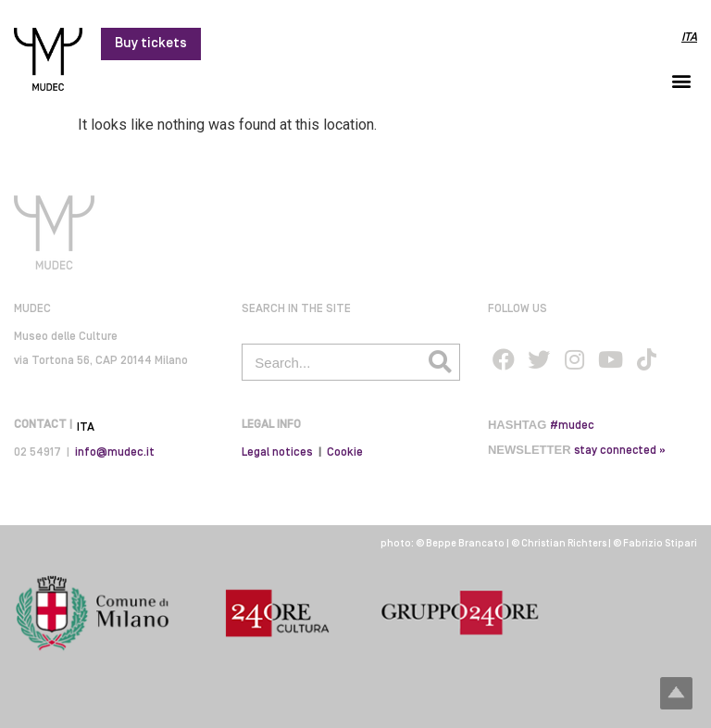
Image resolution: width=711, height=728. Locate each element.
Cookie (345, 452)
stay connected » (620, 451)
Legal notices (277, 452)
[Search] (441, 362)
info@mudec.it (115, 452)
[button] (682, 80)
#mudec (572, 426)
